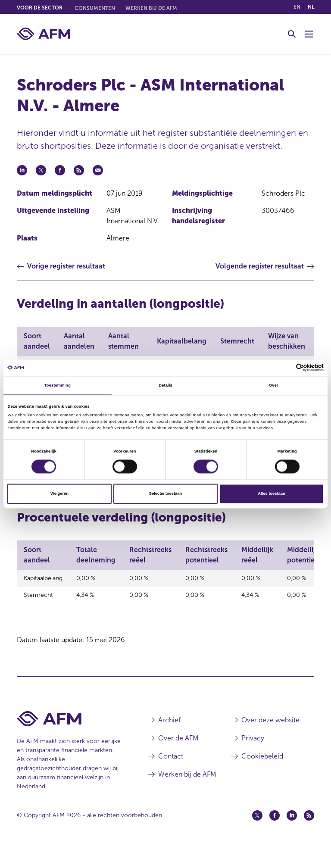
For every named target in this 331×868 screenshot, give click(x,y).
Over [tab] (274, 385)
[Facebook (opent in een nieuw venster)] (275, 835)
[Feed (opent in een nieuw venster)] (309, 835)
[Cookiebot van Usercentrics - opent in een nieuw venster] (286, 368)
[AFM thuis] (44, 34)
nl (311, 7)
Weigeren (59, 494)
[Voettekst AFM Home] (69, 738)
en (297, 7)
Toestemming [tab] (58, 385)
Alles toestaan (271, 494)
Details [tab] (165, 385)
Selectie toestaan (165, 494)
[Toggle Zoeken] (292, 34)
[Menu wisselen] (309, 34)
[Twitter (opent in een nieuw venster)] (257, 835)
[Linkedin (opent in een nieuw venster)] (292, 835)
